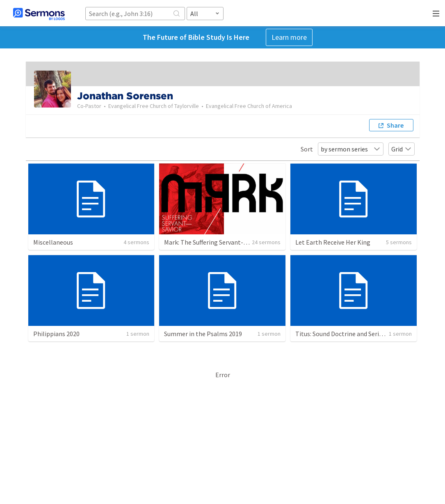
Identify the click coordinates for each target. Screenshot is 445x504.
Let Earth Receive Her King (333, 242)
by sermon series (351, 149)
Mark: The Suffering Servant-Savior (212, 242)
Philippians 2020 (56, 334)
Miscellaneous (53, 242)
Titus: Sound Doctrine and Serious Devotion (356, 334)
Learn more (289, 37)
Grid (402, 149)
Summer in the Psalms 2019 (203, 334)
